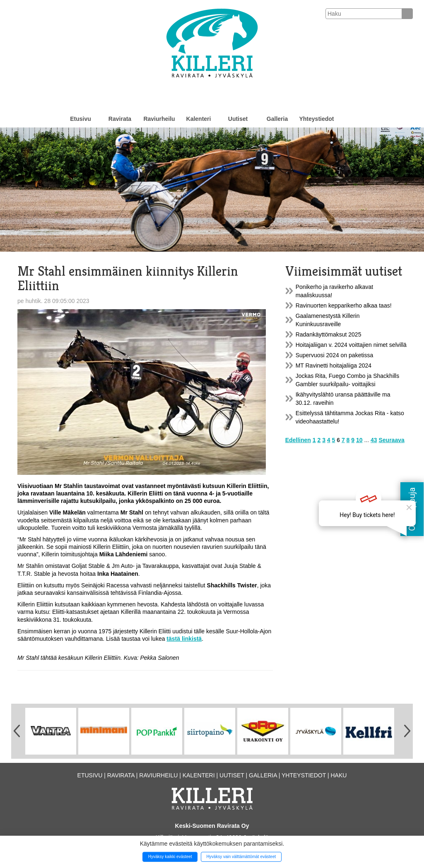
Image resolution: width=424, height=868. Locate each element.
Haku (338, 775)
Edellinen (298, 440)
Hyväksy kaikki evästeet (170, 857)
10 (359, 440)
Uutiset (238, 119)
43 (374, 440)
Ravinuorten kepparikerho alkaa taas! (344, 305)
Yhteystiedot (316, 119)
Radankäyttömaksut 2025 (329, 334)
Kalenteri (199, 119)
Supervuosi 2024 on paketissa (335, 355)
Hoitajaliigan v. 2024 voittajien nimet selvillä (351, 345)
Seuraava (391, 440)
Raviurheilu (159, 119)
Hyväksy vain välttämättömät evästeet (241, 857)
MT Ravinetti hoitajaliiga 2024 (334, 365)
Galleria (277, 119)
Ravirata (120, 119)
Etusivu (81, 119)
